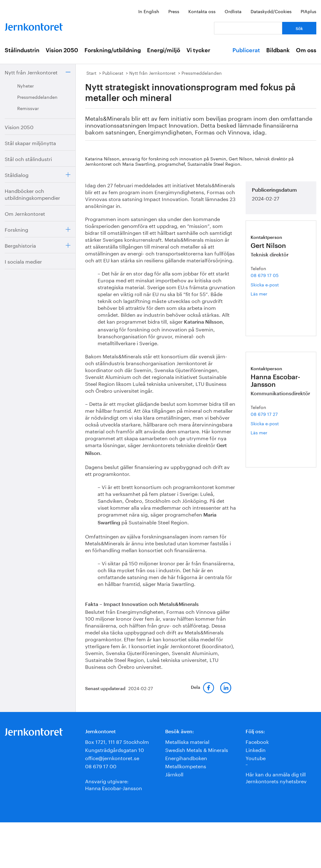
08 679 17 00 (101, 766)
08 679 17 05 (265, 275)
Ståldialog (17, 174)
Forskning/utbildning (113, 50)
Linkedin (256, 749)
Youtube (256, 757)
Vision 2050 (62, 50)
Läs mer (266, 293)
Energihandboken (186, 757)
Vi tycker (198, 50)
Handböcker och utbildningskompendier (32, 194)
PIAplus (308, 11)
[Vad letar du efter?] (248, 28)
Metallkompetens (186, 766)
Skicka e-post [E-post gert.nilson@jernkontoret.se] (265, 284)
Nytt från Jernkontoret (31, 72)
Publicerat (246, 50)
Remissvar (28, 108)
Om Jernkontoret (25, 213)
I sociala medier (23, 261)
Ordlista (233, 11)
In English (149, 11)
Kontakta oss (202, 11)
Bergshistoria (20, 245)
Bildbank (278, 50)
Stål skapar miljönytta (30, 142)
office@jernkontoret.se (112, 757)
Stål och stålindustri (28, 158)
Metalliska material (187, 741)
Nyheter (25, 85)
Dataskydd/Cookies (271, 11)
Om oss (306, 50)
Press (174, 11)
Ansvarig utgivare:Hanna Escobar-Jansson (114, 784)
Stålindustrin (22, 50)
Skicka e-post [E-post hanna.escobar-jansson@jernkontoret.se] (265, 423)
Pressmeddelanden (37, 97)
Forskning (16, 229)
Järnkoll (174, 774)
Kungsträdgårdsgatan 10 (115, 749)
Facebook (257, 741)
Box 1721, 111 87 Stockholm (117, 741)
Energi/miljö (164, 50)
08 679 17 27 (264, 414)
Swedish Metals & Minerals (197, 749)
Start (91, 73)
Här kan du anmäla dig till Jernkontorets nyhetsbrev (276, 777)
